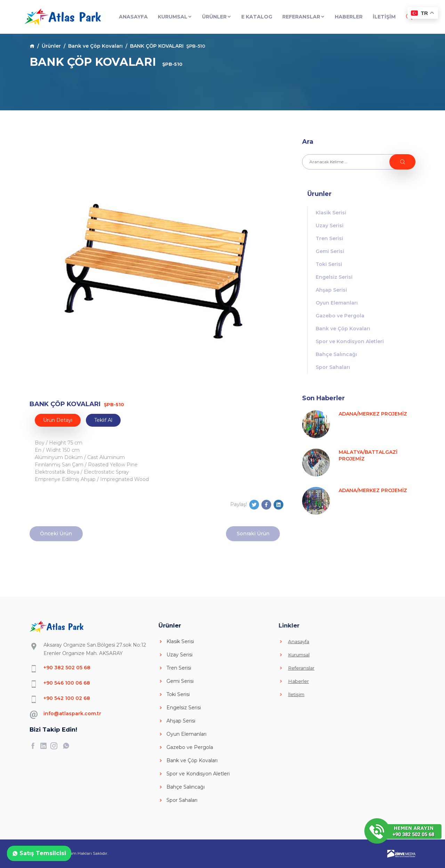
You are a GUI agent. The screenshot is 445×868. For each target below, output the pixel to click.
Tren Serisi (329, 238)
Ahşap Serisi (331, 290)
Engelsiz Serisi (334, 277)
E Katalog (257, 17)
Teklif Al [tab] (103, 420)
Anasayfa (133, 17)
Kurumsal (175, 17)
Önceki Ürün (56, 534)
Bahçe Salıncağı (336, 354)
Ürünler (217, 17)
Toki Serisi (329, 264)
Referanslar (304, 17)
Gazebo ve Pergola (340, 316)
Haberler (349, 17)
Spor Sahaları (333, 367)
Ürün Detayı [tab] (58, 420)
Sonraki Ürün (253, 534)
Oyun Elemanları (337, 303)
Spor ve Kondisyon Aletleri (350, 341)
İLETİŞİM (384, 17)
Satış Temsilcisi (39, 853)
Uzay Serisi (330, 226)
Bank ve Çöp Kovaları (95, 46)
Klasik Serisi (331, 213)
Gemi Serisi (330, 251)
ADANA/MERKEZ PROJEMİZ (373, 414)
